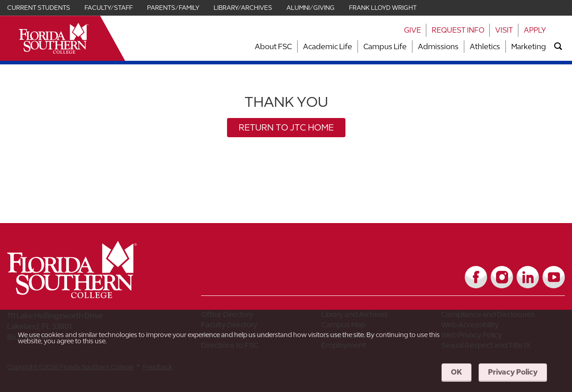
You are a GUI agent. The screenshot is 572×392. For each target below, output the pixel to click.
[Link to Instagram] (502, 277)
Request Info (458, 30)
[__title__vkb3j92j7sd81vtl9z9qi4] (90, 295)
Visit (504, 30)
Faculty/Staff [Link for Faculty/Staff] (109, 8)
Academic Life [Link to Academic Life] (328, 46)
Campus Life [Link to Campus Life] (385, 46)
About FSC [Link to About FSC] (273, 46)
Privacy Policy (513, 372)
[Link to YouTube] (554, 277)
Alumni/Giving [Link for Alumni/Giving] (311, 8)
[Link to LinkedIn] (528, 277)
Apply (535, 30)
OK (456, 372)
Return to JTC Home (286, 127)
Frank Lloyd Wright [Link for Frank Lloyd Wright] (383, 8)
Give (412, 30)
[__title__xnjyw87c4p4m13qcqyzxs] (54, 38)
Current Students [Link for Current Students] (39, 8)
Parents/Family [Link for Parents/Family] (173, 8)
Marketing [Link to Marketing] (529, 46)
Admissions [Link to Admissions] (438, 46)
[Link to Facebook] (476, 277)
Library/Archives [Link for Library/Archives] (243, 8)
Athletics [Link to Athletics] (485, 46)
